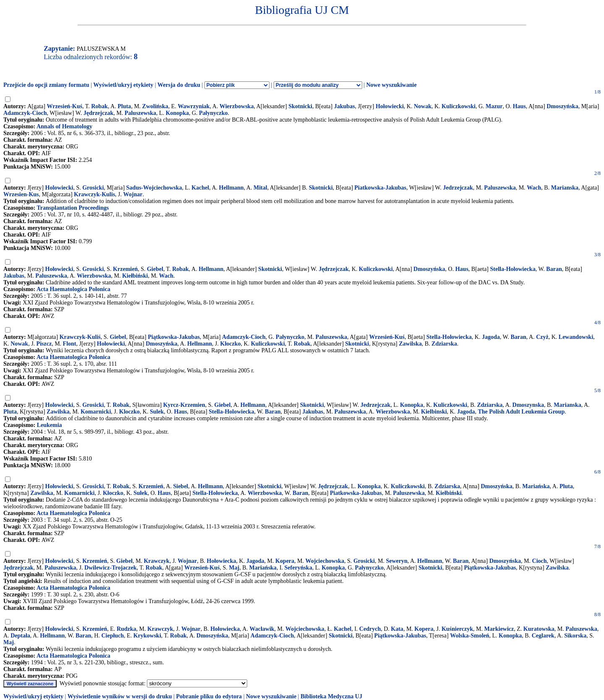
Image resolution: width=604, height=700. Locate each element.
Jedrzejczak (458, 188)
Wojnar (133, 194)
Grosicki (93, 188)
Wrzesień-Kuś (64, 106)
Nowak (423, 106)
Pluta (124, 106)
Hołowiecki (390, 106)
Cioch (540, 561)
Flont (70, 344)
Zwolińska (155, 106)
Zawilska (410, 344)
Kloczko (129, 412)
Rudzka (127, 629)
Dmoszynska (528, 405)
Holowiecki (59, 188)
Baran (554, 269)
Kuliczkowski (459, 106)
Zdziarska (444, 344)
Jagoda (491, 337)
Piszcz (44, 344)
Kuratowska (539, 629)
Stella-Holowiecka (231, 412)
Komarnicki (96, 412)
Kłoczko (231, 344)
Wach (534, 188)
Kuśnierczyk (457, 629)
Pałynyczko (213, 113)
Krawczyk (156, 561)
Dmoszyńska (562, 106)
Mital (260, 188)
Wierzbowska (237, 106)
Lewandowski (576, 337)
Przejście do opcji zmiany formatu (46, 85)
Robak (99, 106)
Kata (397, 629)
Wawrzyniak (193, 106)
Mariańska (536, 486)
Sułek (140, 493)
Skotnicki (300, 106)
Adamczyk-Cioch (25, 113)
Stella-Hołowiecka (513, 269)
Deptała (20, 636)
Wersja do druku (179, 85)
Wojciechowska (325, 561)
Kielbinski (434, 412)
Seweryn (396, 561)
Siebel (180, 486)
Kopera (285, 561)
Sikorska (575, 636)
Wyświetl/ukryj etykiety (123, 85)
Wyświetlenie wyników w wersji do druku (120, 696)
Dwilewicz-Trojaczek (111, 568)
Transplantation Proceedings (73, 208)
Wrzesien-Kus (21, 194)
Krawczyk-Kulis (94, 194)
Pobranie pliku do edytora (209, 696)
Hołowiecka (222, 561)
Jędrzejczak (99, 113)
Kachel (200, 188)
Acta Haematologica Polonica (73, 289)
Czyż (542, 337)
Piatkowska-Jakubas (380, 188)
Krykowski (147, 636)
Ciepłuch (112, 636)
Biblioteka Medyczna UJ (331, 696)
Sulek (157, 412)
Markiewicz (499, 629)
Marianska (565, 188)
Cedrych (370, 629)
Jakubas (345, 106)
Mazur (494, 106)
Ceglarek (543, 636)
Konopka (177, 113)
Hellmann (231, 188)
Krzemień (125, 269)
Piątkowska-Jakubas (174, 337)
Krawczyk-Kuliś (80, 337)
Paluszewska (140, 113)
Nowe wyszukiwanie (391, 85)
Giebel (155, 269)
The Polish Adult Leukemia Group (521, 412)
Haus (519, 106)
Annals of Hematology (64, 126)
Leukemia (50, 425)
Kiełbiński (135, 276)
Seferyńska (298, 568)
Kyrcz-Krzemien (184, 405)
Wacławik (262, 629)
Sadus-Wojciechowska (154, 188)
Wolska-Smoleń (469, 636)
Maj (234, 568)
